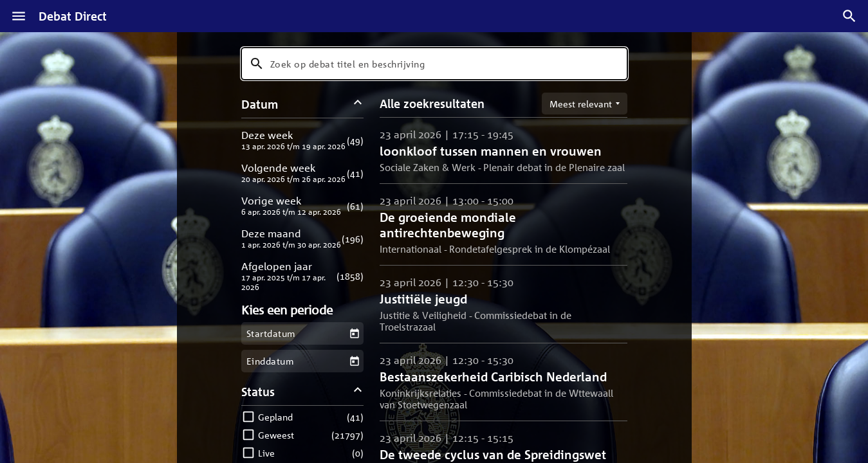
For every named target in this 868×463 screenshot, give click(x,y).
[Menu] (19, 16)
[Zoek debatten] (849, 16)
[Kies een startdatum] (354, 333)
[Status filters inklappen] (357, 391)
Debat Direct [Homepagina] (73, 16)
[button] (303, 140)
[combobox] (434, 64)
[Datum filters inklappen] (357, 104)
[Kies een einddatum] (354, 361)
